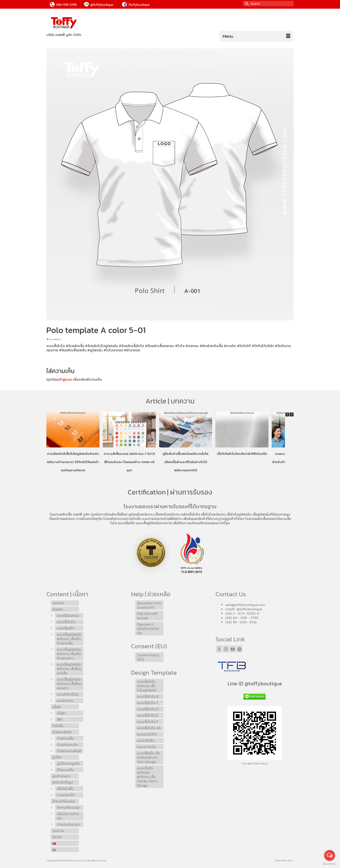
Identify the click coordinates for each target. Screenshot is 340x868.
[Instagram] (226, 649)
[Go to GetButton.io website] (330, 864)
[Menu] (257, 36)
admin (56, 339)
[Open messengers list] (330, 855)
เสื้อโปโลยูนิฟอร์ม (239, 514)
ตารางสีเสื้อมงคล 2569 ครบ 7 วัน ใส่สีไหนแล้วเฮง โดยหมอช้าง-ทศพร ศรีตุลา (129, 462)
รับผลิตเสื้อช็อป (116, 514)
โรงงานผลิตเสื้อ (61, 514)
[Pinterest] (239, 649)
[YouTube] (233, 649)
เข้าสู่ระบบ (65, 379)
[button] (292, 414)
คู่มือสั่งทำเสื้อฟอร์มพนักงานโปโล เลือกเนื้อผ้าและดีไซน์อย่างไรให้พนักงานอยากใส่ (186, 462)
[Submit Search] (246, 4)
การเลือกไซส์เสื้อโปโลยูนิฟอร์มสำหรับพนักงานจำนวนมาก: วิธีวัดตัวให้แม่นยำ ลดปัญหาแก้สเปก (73, 462)
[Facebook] (219, 649)
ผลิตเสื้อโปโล (191, 514)
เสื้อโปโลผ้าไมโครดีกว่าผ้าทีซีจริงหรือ (242, 454)
